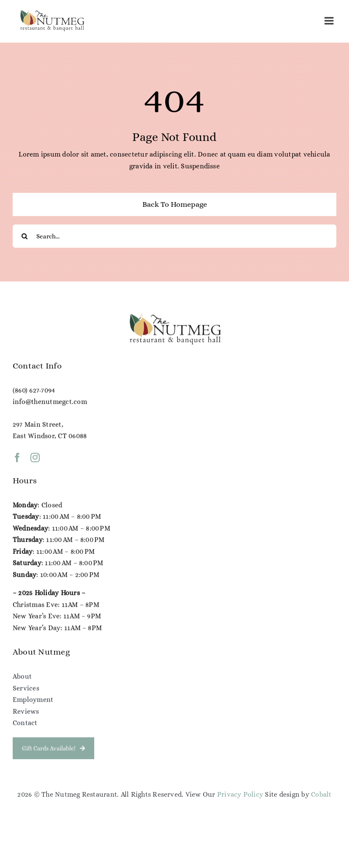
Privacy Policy (240, 794)
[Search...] (174, 236)
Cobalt (321, 794)
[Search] (24, 236)
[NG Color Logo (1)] (52, 12)
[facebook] (17, 460)
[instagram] (35, 460)
